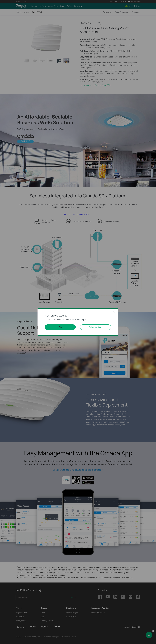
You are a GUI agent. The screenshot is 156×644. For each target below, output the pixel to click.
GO (60, 327)
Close (114, 312)
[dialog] (78, 322)
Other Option (96, 327)
